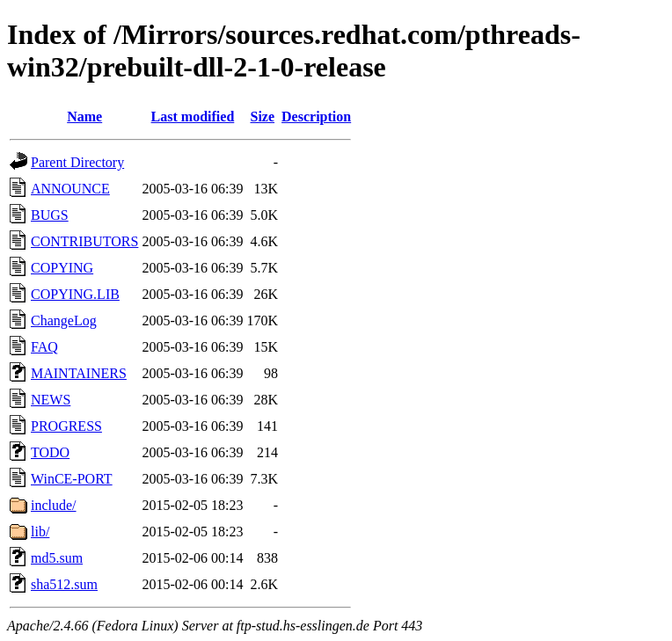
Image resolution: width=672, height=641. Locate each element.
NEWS (51, 400)
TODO (50, 452)
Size (263, 117)
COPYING (62, 268)
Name (84, 117)
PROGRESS (66, 426)
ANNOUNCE (70, 189)
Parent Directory (77, 162)
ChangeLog (64, 320)
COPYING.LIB (75, 294)
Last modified (193, 117)
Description (316, 117)
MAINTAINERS (79, 373)
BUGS (50, 215)
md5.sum (57, 558)
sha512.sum (64, 584)
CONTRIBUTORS (84, 241)
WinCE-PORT (72, 479)
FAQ (44, 347)
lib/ (40, 532)
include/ (54, 505)
